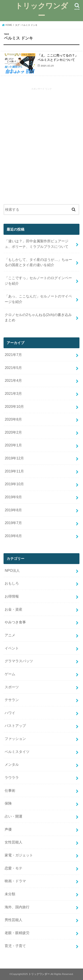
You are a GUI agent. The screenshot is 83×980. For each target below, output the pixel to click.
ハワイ (10, 713)
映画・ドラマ (15, 881)
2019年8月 (13, 510)
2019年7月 (13, 523)
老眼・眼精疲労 (17, 933)
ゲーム (10, 674)
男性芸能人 (14, 920)
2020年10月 (14, 406)
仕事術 (10, 790)
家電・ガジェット (19, 855)
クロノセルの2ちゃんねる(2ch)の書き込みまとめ (38, 317)
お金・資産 (14, 609)
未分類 (10, 894)
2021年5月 (13, 368)
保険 (8, 803)
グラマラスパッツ (19, 661)
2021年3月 (13, 393)
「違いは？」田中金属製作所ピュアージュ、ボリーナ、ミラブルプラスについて (37, 244)
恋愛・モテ (14, 868)
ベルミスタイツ (17, 752)
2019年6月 (13, 536)
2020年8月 (13, 419)
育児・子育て (15, 946)
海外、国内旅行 (17, 907)
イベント (12, 648)
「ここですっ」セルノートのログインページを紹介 (38, 281)
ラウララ (12, 777)
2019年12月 (14, 458)
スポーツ (12, 687)
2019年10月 (14, 484)
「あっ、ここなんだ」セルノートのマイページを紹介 (38, 299)
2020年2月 (13, 432)
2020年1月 (13, 445)
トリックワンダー (42, 10)
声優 (8, 829)
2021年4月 (13, 380)
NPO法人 (12, 570)
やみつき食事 (15, 622)
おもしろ (12, 583)
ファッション (15, 739)
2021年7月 (13, 355)
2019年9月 (13, 497)
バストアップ (15, 726)
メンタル (12, 764)
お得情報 (12, 596)
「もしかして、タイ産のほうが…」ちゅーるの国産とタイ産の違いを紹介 (38, 262)
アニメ (10, 635)
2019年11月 (14, 471)
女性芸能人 (14, 842)
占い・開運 (14, 816)
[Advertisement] (41, 146)
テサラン (12, 700)
